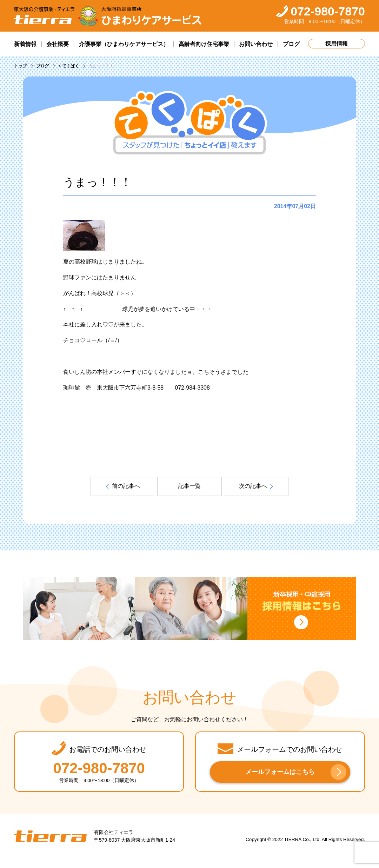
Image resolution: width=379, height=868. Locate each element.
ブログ (42, 66)
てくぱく (71, 66)
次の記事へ (253, 486)
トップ (20, 66)
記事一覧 (189, 486)
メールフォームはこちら (280, 772)
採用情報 (337, 44)
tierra (50, 836)
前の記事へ (126, 486)
